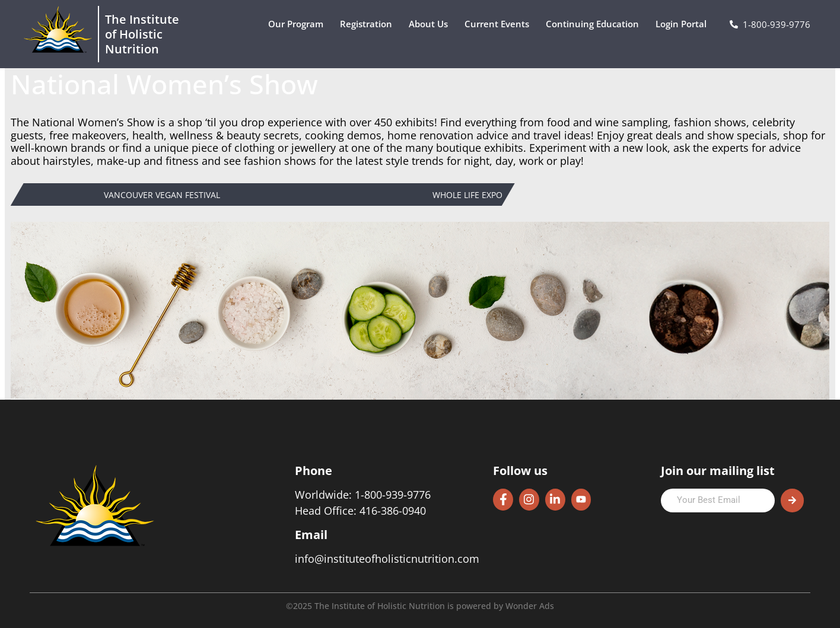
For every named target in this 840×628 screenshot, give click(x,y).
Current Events (500, 24)
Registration (369, 24)
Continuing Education (595, 24)
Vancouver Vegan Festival (162, 195)
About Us (431, 24)
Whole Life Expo (467, 195)
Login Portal (684, 24)
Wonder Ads (530, 606)
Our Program (299, 24)
